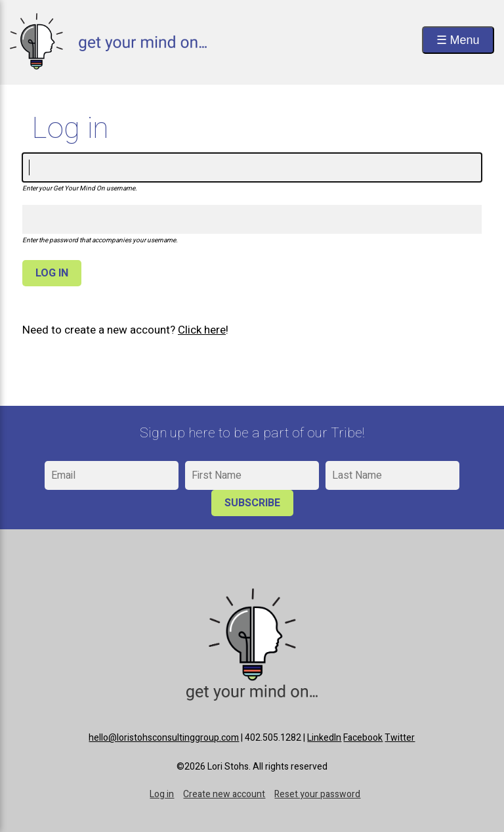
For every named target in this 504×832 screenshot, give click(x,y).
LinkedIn (324, 738)
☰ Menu (458, 40)
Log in (162, 794)
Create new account (224, 794)
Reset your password (317, 794)
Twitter (400, 738)
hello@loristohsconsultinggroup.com (164, 738)
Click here (202, 330)
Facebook (363, 738)
